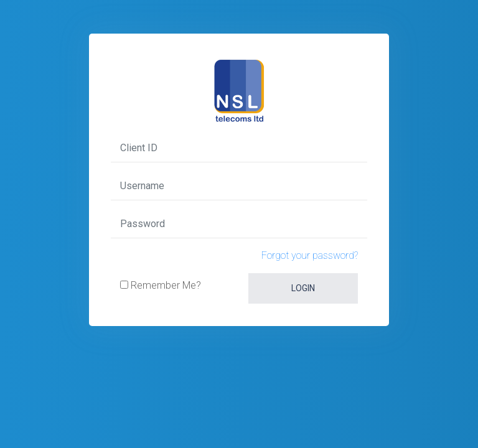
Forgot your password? (310, 255)
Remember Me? (165, 285)
